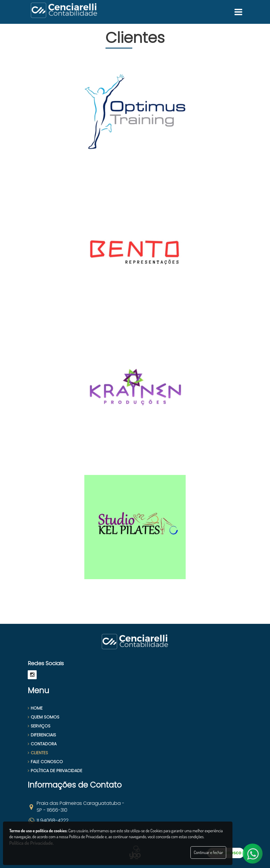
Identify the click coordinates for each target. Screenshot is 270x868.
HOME (35, 708)
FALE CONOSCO (45, 762)
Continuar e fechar (208, 852)
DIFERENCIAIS (42, 735)
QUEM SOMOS (44, 717)
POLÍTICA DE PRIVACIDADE (55, 771)
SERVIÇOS (39, 726)
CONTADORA (42, 744)
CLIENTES (38, 753)
